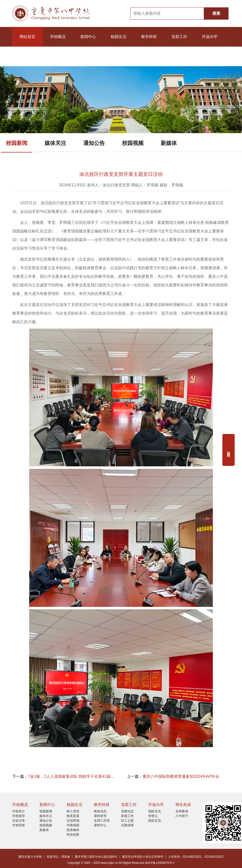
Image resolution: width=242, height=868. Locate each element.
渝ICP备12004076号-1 (160, 863)
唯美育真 (73, 816)
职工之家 (127, 821)
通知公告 (94, 143)
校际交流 (155, 821)
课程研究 (100, 816)
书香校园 (73, 825)
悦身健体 (73, 830)
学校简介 (19, 811)
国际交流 (155, 811)
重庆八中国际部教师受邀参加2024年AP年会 (181, 776)
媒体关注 (55, 143)
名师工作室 (102, 821)
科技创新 (73, 835)
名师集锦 (182, 811)
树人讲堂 (73, 811)
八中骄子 (182, 816)
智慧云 (153, 816)
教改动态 (100, 811)
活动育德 (73, 821)
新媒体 (169, 143)
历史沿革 (19, 821)
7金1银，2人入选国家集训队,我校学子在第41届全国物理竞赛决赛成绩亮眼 (93, 776)
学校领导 (19, 816)
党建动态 (127, 811)
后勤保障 (127, 825)
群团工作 (127, 816)
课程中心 (100, 825)
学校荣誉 (19, 825)
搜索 (216, 13)
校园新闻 (17, 143)
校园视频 (133, 143)
